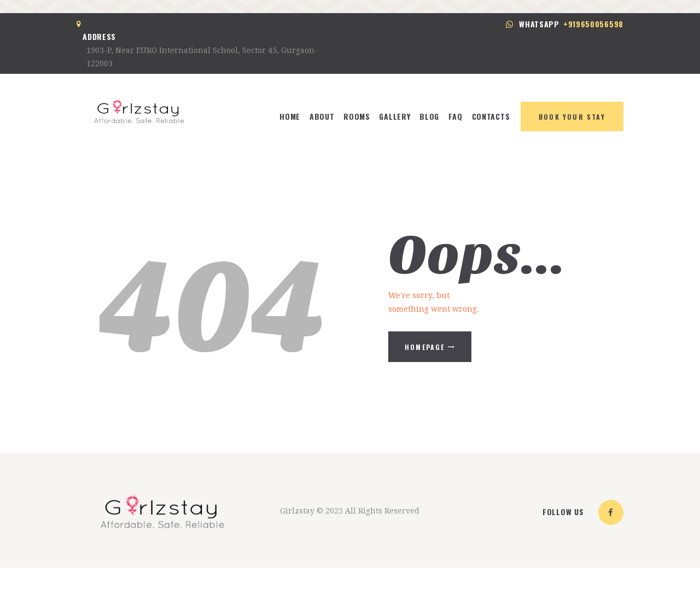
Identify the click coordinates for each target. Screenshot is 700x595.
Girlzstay (297, 511)
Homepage (425, 347)
